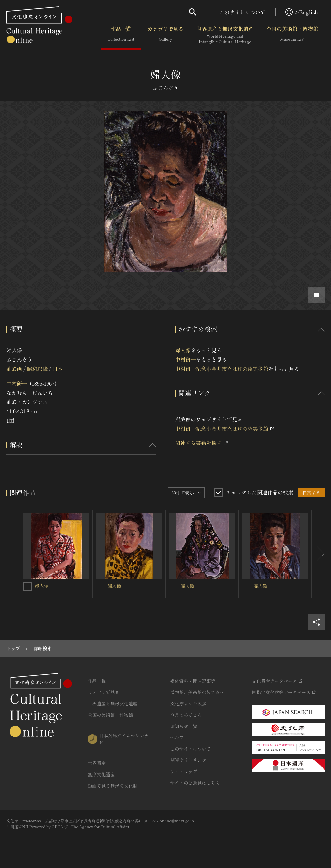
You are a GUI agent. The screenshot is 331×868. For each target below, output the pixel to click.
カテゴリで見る (165, 35)
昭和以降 (37, 369)
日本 (58, 369)
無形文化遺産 (101, 774)
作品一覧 (121, 35)
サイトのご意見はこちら (195, 783)
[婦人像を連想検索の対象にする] (27, 587)
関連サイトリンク (188, 760)
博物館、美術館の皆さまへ (197, 692)
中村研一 (17, 383)
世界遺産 (97, 763)
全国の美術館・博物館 (292, 35)
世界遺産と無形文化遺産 (225, 35)
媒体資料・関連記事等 (193, 681)
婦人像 (183, 350)
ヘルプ (177, 737)
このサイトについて (242, 12)
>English (302, 12)
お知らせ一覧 (184, 726)
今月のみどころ (186, 715)
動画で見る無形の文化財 (112, 786)
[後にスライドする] (318, 554)
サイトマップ (184, 771)
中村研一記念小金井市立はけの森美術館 (222, 369)
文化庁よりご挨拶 (188, 704)
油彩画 (14, 369)
